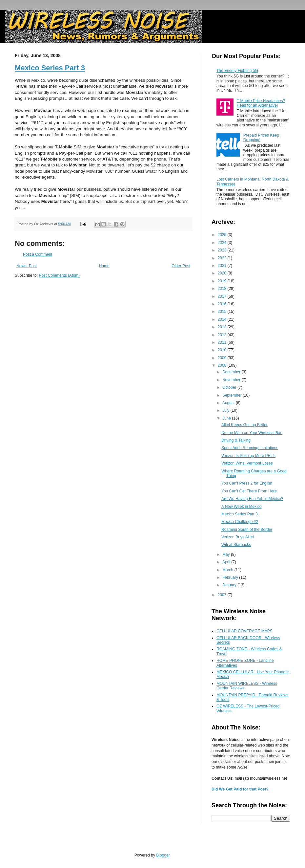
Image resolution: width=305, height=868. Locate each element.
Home (104, 266)
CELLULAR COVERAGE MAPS (244, 631)
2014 (223, 319)
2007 (223, 595)
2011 (223, 342)
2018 (223, 289)
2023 (223, 250)
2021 (223, 266)
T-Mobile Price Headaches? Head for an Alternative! (261, 103)
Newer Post (27, 266)
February (231, 577)
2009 (223, 358)
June (227, 418)
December (232, 372)
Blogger (163, 855)
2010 (223, 350)
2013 (223, 327)
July (226, 410)
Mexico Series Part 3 (50, 68)
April (227, 562)
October (230, 387)
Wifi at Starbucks (236, 545)
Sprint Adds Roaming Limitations (250, 448)
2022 (223, 258)
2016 (223, 304)
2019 (223, 281)
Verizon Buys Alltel (238, 537)
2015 (223, 312)
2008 (223, 365)
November (232, 380)
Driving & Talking (236, 440)
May (227, 554)
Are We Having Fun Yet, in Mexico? (252, 499)
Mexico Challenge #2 (240, 522)
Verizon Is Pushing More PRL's (248, 456)
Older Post (181, 266)
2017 (223, 296)
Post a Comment (38, 254)
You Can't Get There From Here (249, 491)
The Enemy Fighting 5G (237, 71)
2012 (223, 335)
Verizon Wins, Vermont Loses (247, 463)
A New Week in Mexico (242, 507)
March (228, 570)
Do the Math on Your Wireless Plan (252, 433)
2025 (223, 235)
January (230, 585)
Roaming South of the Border (247, 530)
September (233, 395)
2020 (223, 273)
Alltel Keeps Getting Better (244, 425)
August (229, 403)
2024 (223, 243)
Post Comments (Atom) (59, 275)
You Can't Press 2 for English (247, 483)
